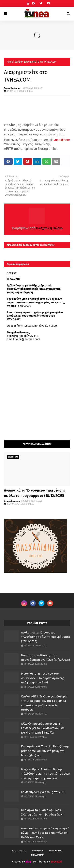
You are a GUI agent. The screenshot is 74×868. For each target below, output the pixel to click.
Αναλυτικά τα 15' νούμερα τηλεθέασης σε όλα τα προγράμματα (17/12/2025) (46, 637)
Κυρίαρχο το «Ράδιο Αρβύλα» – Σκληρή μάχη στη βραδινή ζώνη (42, 812)
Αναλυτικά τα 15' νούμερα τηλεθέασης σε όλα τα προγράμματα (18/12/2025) (35, 493)
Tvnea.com (14, 319)
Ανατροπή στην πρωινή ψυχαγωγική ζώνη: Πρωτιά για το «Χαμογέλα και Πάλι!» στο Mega (45, 833)
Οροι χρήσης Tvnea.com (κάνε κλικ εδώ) (32, 326)
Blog (28, 862)
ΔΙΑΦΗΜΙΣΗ (38, 851)
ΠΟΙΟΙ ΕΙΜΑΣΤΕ (19, 851)
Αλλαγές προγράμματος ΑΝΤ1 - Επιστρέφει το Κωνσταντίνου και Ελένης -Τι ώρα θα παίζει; (43, 728)
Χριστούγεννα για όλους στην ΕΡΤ (43, 792)
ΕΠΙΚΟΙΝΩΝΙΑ (38, 855)
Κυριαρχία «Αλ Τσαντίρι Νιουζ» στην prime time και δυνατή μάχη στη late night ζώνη (45, 751)
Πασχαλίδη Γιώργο (32, 88)
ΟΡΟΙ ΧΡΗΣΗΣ (56, 851)
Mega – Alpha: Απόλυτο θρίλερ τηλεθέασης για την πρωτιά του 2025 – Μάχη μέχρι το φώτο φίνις (45, 774)
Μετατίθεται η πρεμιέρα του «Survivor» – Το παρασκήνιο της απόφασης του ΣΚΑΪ (43, 678)
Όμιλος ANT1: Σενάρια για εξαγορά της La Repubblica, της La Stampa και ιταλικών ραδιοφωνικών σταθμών (44, 703)
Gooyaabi (56, 862)
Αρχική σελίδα (14, 62)
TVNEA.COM (23, 306)
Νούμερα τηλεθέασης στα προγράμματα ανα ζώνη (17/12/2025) (45, 657)
